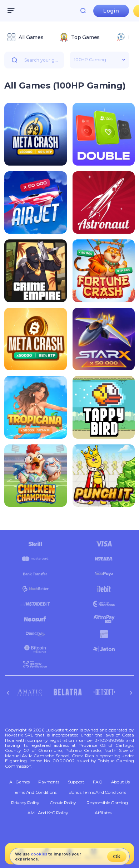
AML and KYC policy (48, 813)
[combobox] (69, 38)
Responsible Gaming (107, 803)
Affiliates (103, 813)
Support (76, 782)
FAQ (98, 782)
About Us (120, 782)
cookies (39, 854)
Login (111, 11)
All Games (19, 782)
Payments (49, 782)
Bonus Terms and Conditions (97, 792)
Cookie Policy (63, 803)
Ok (117, 857)
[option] (25, 37)
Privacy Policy (25, 803)
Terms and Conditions (35, 792)
